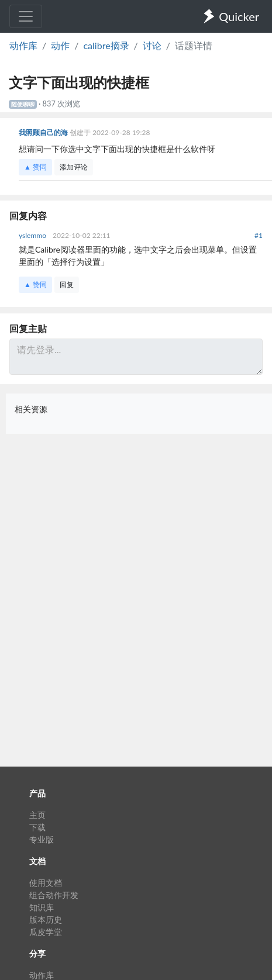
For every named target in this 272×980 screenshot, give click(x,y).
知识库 (42, 907)
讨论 (152, 45)
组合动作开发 (54, 895)
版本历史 (46, 919)
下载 (37, 827)
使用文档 (46, 883)
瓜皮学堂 (46, 932)
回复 (67, 284)
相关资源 (31, 409)
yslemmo (33, 235)
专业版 (42, 839)
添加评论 (74, 167)
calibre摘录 (106, 45)
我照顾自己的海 (44, 132)
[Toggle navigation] (26, 16)
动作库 (23, 45)
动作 (60, 45)
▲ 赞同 (35, 167)
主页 (37, 815)
